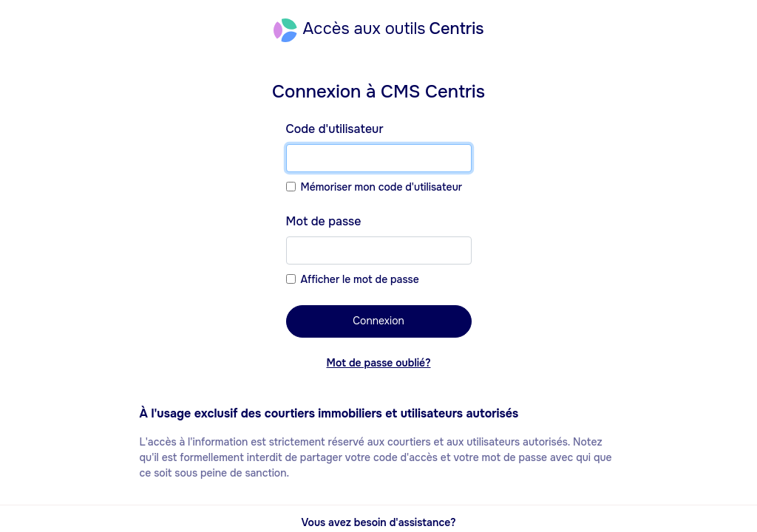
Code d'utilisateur (335, 129)
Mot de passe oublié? (379, 363)
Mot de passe (324, 221)
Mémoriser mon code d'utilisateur (382, 187)
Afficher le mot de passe (360, 279)
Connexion (378, 321)
